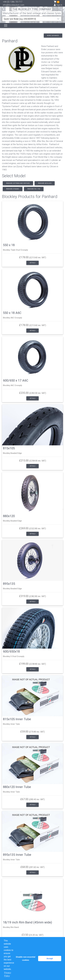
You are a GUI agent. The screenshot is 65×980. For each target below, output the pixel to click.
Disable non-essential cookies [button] (26, 959)
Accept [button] (50, 959)
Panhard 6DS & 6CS (45, 183)
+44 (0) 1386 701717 (13, 2)
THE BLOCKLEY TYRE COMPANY (32, 9)
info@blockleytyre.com (14, 5)
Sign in (58, 5)
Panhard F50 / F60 (34, 189)
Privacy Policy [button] (8, 974)
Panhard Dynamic (13, 189)
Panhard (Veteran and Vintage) (18, 183)
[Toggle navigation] (6, 25)
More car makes (53, 36)
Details (32, 263)
